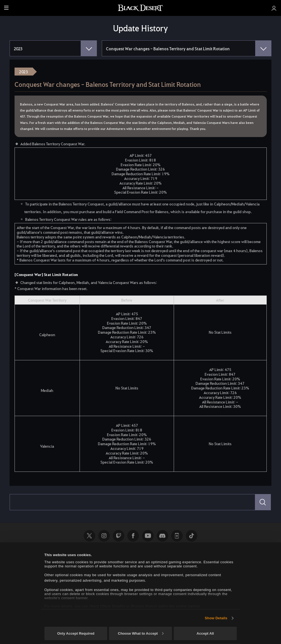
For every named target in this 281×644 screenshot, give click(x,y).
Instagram (104, 536)
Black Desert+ (177, 536)
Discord (162, 536)
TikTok (192, 536)
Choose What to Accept (141, 633)
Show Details (216, 618)
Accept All (205, 633)
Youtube (148, 536)
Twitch (119, 536)
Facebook (133, 536)
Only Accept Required (76, 633)
